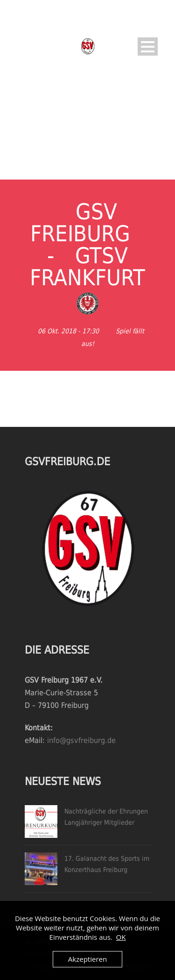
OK (121, 937)
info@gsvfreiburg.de (81, 740)
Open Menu (148, 47)
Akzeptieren (87, 959)
